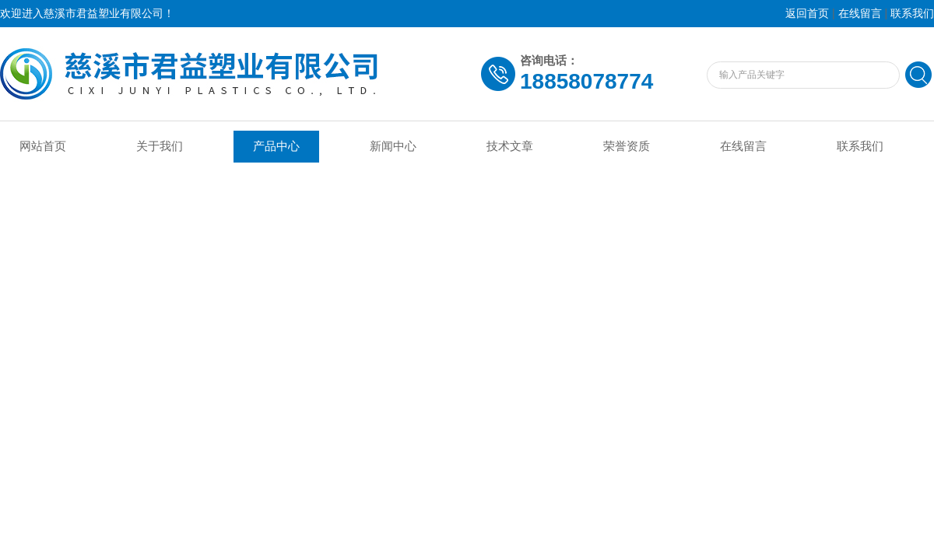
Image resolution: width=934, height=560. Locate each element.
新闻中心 (393, 146)
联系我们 (912, 14)
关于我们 (160, 146)
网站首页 (43, 146)
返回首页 (807, 14)
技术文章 (510, 146)
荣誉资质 (627, 146)
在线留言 (860, 14)
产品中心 (276, 146)
